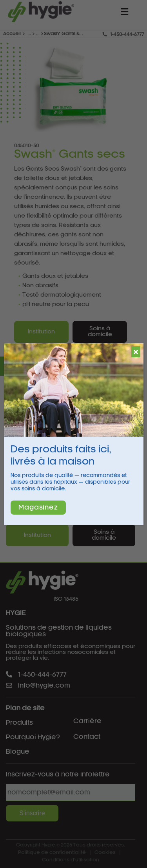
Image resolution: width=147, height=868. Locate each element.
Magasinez (38, 508)
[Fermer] (136, 352)
